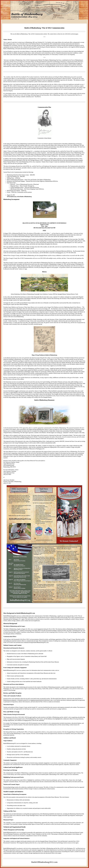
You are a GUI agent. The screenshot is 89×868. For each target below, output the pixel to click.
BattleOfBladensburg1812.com (24, 5)
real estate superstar (31, 84)
